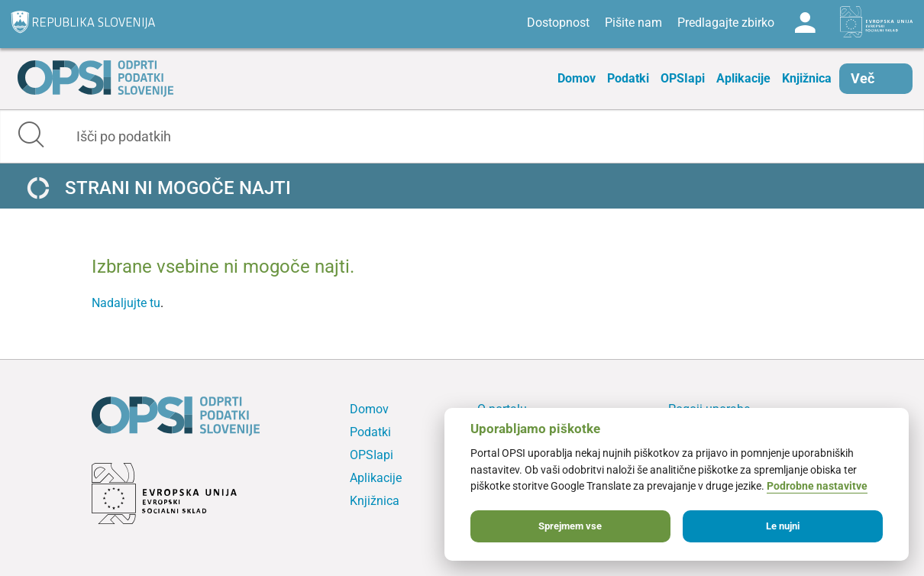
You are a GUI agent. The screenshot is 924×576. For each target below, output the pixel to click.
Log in (805, 23)
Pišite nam (633, 23)
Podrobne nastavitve (817, 486)
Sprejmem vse (570, 526)
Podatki (628, 78)
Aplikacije (743, 78)
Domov (577, 78)
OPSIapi (683, 78)
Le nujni (783, 526)
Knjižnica (807, 78)
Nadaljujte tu (126, 303)
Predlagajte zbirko (726, 23)
